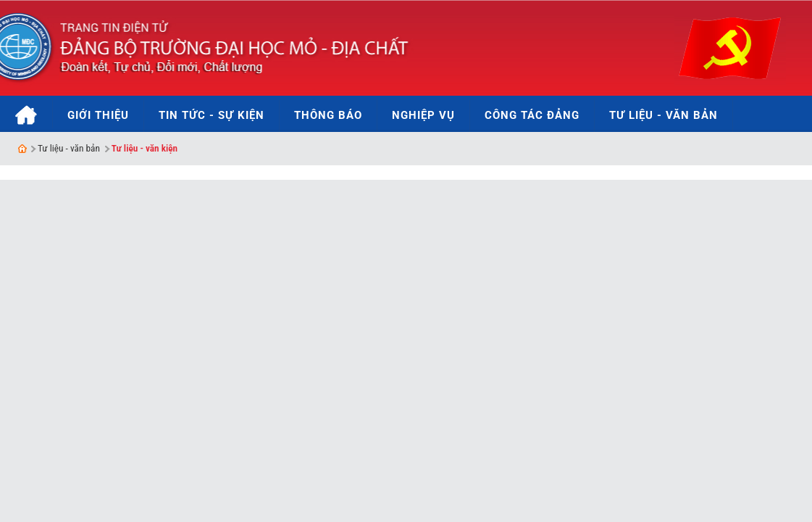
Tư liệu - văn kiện (145, 148)
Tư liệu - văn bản (69, 148)
